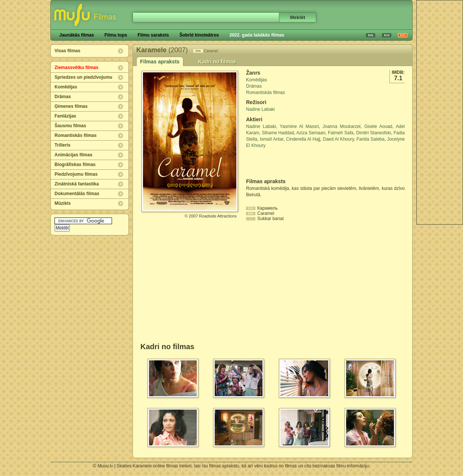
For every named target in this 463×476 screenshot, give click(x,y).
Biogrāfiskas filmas (75, 165)
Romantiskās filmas (76, 135)
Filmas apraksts (160, 62)
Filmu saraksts (153, 35)
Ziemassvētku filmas (76, 68)
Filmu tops (116, 35)
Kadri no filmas (217, 62)
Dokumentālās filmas (77, 194)
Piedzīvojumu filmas (76, 174)
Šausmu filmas (70, 126)
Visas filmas (67, 51)
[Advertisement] (290, 163)
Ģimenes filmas (71, 106)
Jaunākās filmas (77, 35)
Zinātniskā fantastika (77, 184)
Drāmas (63, 97)
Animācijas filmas (73, 155)
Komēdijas (66, 87)
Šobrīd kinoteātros (199, 35)
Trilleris (63, 145)
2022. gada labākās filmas (257, 35)
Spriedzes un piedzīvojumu (83, 77)
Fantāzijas (65, 116)
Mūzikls (63, 203)
